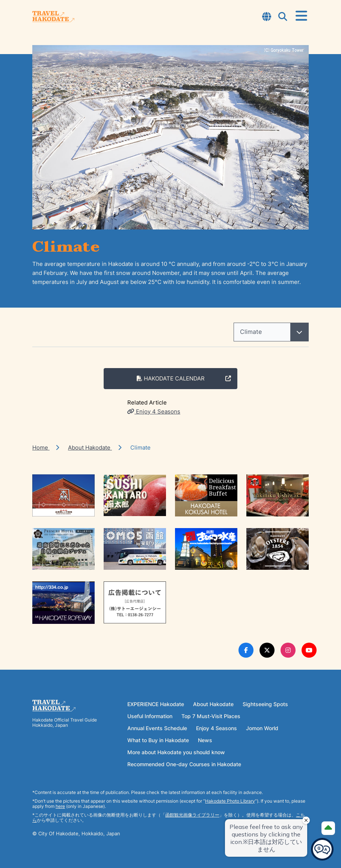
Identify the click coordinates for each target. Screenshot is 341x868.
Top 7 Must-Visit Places (211, 716)
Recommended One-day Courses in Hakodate (184, 764)
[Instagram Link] (288, 650)
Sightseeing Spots (265, 704)
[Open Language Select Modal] (267, 17)
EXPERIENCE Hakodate (156, 704)
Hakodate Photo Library (230, 801)
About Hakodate (90, 448)
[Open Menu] (301, 16)
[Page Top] (328, 828)
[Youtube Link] (309, 650)
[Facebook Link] (246, 650)
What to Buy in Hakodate (158, 740)
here (60, 806)
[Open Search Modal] (283, 17)
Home (41, 448)
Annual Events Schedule (157, 728)
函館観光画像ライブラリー (192, 815)
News (205, 740)
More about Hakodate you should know (176, 752)
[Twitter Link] (267, 650)
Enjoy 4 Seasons (154, 411)
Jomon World (262, 728)
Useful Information (150, 716)
